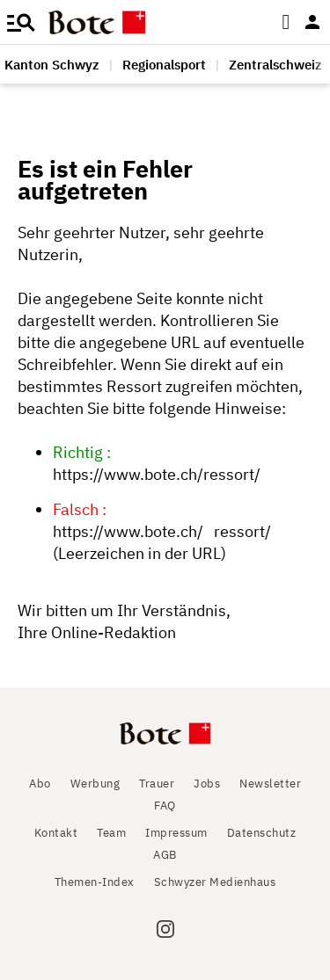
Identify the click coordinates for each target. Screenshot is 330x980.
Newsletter (270, 784)
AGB (165, 855)
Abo (40, 784)
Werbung (95, 784)
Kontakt (56, 833)
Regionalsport (164, 65)
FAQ (165, 806)
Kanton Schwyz (52, 65)
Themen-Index (95, 882)
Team (111, 833)
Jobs (207, 784)
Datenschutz (262, 833)
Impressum (176, 833)
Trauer (157, 784)
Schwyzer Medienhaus (215, 882)
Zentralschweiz (275, 65)
